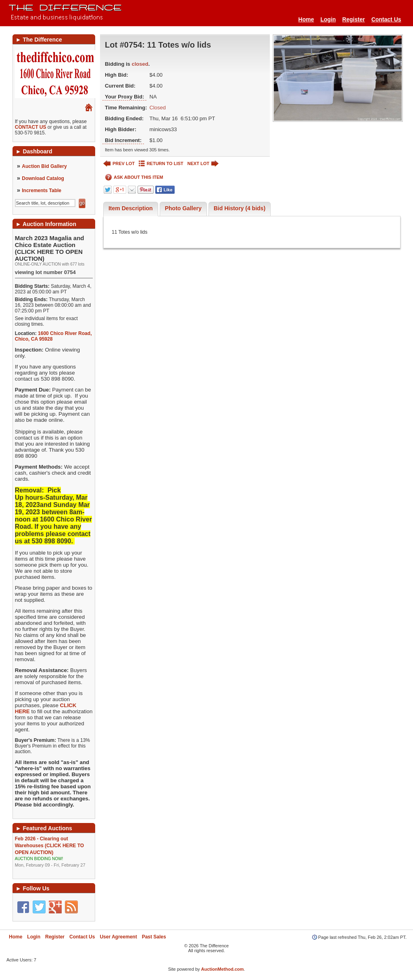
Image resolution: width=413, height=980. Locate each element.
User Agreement (118, 937)
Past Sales (154, 937)
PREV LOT (119, 164)
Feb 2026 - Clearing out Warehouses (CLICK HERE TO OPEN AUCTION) (54, 852)
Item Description (131, 208)
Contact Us (386, 19)
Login (328, 19)
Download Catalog (43, 178)
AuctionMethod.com (223, 969)
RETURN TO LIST (161, 164)
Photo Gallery (183, 208)
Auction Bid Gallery (44, 166)
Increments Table (42, 191)
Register (354, 19)
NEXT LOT (203, 164)
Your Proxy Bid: (124, 97)
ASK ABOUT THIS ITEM (134, 177)
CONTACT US (31, 127)
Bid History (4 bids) (240, 208)
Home (306, 19)
